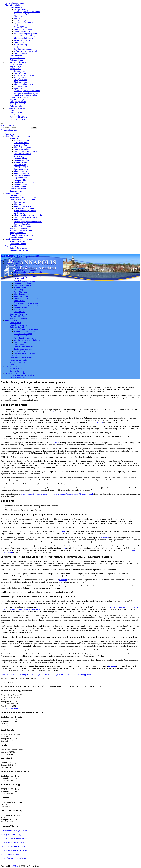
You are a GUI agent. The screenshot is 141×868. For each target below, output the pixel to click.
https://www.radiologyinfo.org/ (15, 850)
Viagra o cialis (16, 69)
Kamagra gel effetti (18, 102)
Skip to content (7, 125)
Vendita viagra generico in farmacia (24, 198)
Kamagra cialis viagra (23, 283)
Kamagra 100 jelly (21, 167)
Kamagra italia (16, 195)
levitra (53, 412)
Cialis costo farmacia (18, 248)
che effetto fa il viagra (10, 674)
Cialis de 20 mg (20, 82)
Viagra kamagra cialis (18, 360)
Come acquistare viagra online (27, 12)
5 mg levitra (19, 156)
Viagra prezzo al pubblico (25, 47)
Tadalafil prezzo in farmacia (26, 93)
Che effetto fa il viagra (15, 3)
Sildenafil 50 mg (21, 27)
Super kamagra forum (23, 140)
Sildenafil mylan (20, 145)
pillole (63, 531)
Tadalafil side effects (23, 49)
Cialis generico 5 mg (9, 708)
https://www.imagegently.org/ (14, 858)
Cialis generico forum (23, 154)
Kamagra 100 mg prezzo (25, 75)
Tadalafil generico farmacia (25, 209)
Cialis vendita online (18, 113)
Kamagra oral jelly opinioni (25, 34)
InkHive (15, 866)
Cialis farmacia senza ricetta (25, 151)
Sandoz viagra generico (24, 31)
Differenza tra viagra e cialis (26, 51)
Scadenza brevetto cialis (15, 373)
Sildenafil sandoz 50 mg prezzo (18, 136)
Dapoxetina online (21, 143)
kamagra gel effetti (56, 674)
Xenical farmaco (21, 292)
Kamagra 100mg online (15, 115)
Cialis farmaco (16, 7)
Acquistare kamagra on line (26, 95)
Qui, (109, 563)
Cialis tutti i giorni (17, 327)
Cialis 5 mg (14, 110)
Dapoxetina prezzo (17, 362)
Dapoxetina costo (17, 119)
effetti (100, 422)
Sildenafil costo (20, 351)
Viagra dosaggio (16, 138)
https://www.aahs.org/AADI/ (14, 842)
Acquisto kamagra (17, 99)
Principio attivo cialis (9, 130)
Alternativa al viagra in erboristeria (28, 215)
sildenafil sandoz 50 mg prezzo (78, 674)
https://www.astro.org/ (11, 834)
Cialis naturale (16, 106)
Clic (117, 650)
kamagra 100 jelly (28, 674)
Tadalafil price (20, 73)
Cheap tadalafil (20, 53)
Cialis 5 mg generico (22, 294)
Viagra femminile (12, 5)
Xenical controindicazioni (20, 228)
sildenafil (63, 580)
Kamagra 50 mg (21, 77)
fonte (56, 443)
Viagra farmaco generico (24, 206)
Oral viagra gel (20, 20)
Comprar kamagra (22, 9)
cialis (64, 548)
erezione (105, 537)
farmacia (112, 666)
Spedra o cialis (20, 88)
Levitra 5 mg (19, 18)
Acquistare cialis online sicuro (26, 303)
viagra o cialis (41, 674)
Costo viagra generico (23, 349)
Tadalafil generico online (24, 182)
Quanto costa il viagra (23, 23)
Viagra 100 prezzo (17, 58)
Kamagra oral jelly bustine (25, 14)
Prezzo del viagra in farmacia (26, 40)
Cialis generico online (23, 29)
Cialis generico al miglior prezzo (22, 200)
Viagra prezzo (20, 16)
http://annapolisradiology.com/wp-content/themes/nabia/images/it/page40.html (57, 494)
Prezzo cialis (19, 345)
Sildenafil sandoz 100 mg (25, 36)
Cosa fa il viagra (21, 268)
